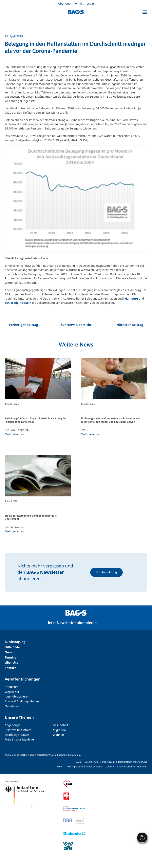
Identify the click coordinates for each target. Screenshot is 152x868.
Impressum (108, 762)
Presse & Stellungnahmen (22, 701)
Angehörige (13, 725)
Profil (70, 767)
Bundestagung (15, 642)
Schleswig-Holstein (18, 303)
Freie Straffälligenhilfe (19, 740)
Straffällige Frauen (17, 735)
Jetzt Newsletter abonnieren (72, 623)
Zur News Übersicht (76, 325)
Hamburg (131, 299)
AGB (79, 762)
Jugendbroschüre (16, 697)
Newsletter (12, 706)
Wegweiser (12, 692)
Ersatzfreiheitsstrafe (18, 730)
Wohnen (58, 735)
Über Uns (64, 4)
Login (90, 4)
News (9, 652)
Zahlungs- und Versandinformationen (126, 767)
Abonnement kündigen (89, 767)
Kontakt (78, 4)
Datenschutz (91, 762)
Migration (59, 730)
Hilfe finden (13, 647)
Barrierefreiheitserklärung (133, 762)
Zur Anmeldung (107, 572)
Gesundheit (60, 725)
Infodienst (12, 687)
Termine (11, 658)
